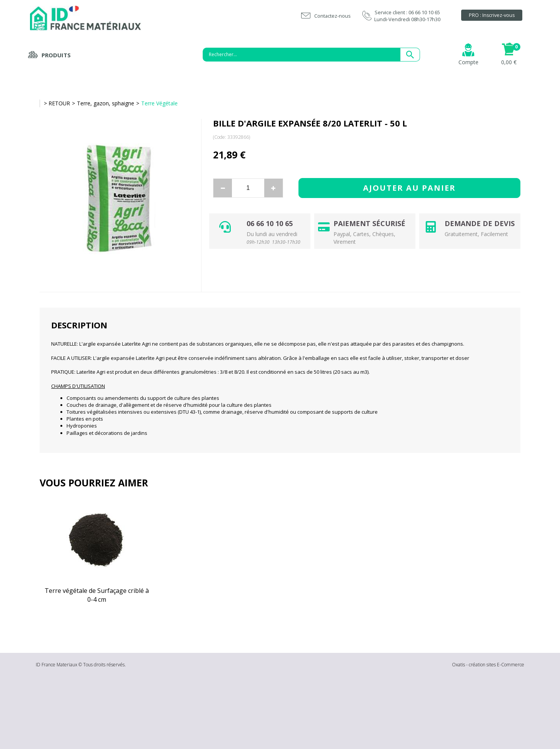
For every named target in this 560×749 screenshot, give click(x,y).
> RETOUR (57, 103)
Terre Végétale (159, 103)
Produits (56, 55)
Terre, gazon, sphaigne (106, 103)
